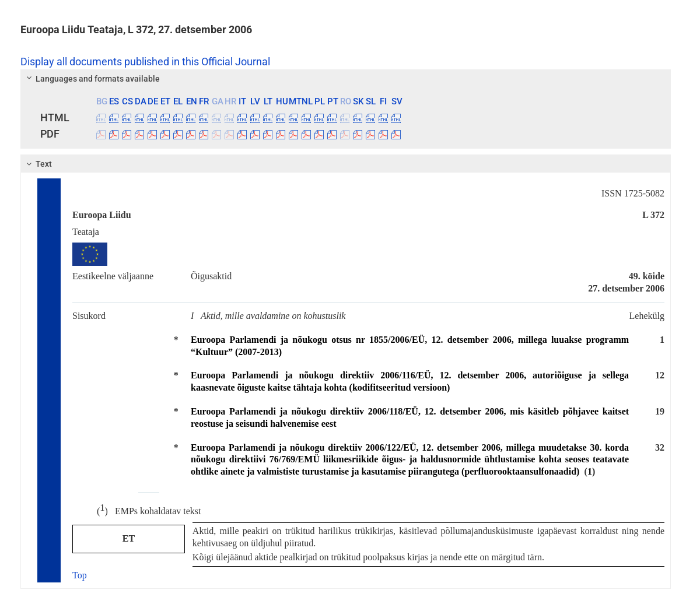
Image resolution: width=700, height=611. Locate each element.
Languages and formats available (92, 79)
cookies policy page (205, 565)
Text (38, 164)
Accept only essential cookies (616, 568)
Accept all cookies (496, 568)
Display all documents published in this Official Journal (145, 62)
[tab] (346, 79)
